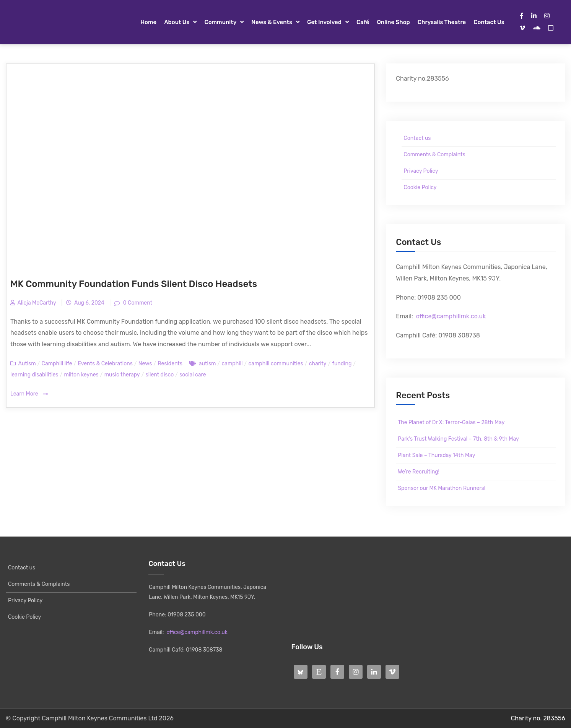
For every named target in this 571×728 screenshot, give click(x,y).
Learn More (29, 394)
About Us (177, 22)
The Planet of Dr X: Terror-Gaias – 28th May (451, 422)
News (145, 364)
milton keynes (81, 375)
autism (207, 364)
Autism (27, 364)
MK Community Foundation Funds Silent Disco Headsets (134, 284)
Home (148, 22)
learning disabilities (34, 375)
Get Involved (324, 22)
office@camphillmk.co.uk (451, 316)
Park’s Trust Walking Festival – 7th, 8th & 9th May (458, 439)
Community (220, 22)
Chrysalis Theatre (442, 22)
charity (318, 364)
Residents (170, 364)
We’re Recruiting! (419, 472)
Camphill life (57, 364)
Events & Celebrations (105, 364)
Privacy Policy (421, 171)
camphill (232, 364)
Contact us (489, 22)
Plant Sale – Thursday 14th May (436, 455)
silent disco (160, 375)
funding (342, 364)
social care (193, 375)
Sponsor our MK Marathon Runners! (442, 488)
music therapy (122, 375)
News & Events (272, 22)
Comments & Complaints (434, 155)
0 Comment (137, 303)
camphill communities (276, 364)
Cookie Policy (420, 187)
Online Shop (393, 22)
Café (363, 22)
